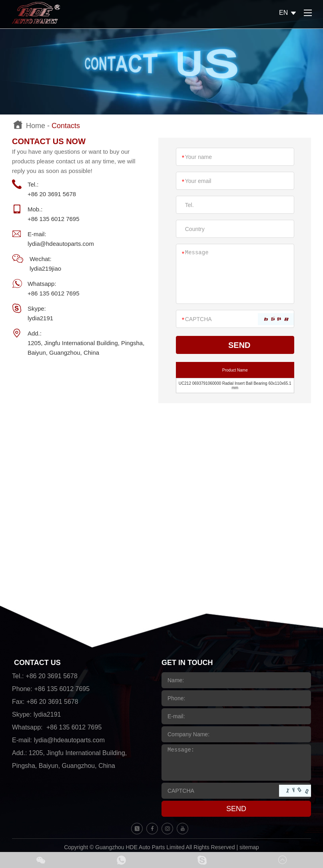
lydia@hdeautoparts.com (61, 244)
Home (36, 126)
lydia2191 (40, 318)
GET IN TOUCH (187, 663)
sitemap (249, 847)
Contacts (66, 126)
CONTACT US (37, 663)
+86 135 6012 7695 (54, 293)
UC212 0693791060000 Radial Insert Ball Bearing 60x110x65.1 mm (235, 386)
